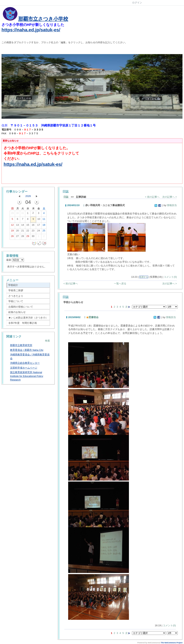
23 (33, 231)
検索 (47, 341)
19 (12, 231)
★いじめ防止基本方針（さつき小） (28, 318)
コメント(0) (170, 277)
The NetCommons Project (172, 643)
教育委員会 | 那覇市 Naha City (27, 350)
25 (44, 231)
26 (12, 237)
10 (39, 220)
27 (17, 237)
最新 (15, 260)
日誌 (66, 197)
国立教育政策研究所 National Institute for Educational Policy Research (27, 376)
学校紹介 (13, 285)
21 (23, 231)
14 (23, 226)
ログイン (137, 3)
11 (44, 220)
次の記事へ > (170, 197)
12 (12, 226)
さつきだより (16, 296)
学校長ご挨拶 (16, 290)
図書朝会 (92, 317)
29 (12, 214)
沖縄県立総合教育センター (25, 363)
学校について (16, 301)
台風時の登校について (21, 307)
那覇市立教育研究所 (21, 345)
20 (17, 231)
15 (28, 226)
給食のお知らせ (17, 312)
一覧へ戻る (120, 284)
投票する (144, 277)
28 (23, 237)
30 (17, 214)
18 (44, 226)
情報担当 (172, 205)
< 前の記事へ (152, 197)
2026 (28, 196)
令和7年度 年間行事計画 (23, 323)
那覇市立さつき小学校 (43, 19)
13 (17, 226)
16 (33, 226)
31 (23, 214)
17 (39, 226)
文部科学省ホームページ (24, 368)
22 (28, 231)
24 (39, 231)
